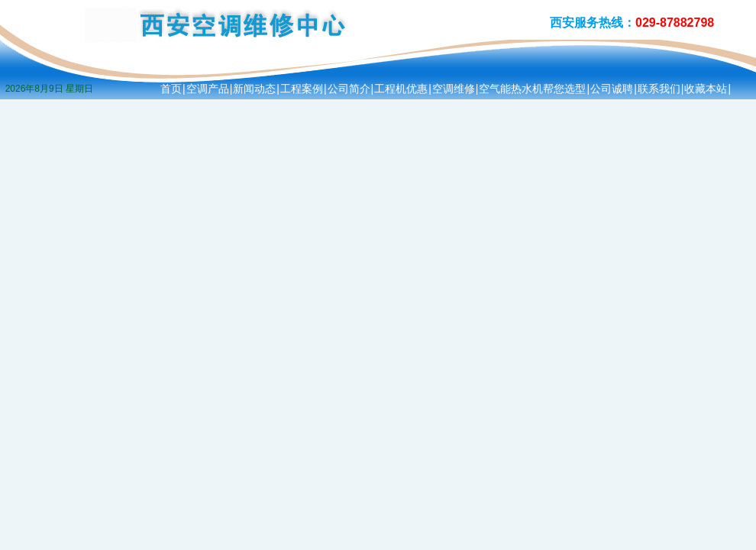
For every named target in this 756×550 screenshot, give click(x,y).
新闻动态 (254, 89)
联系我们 (659, 89)
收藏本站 (706, 89)
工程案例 (302, 89)
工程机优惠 (401, 89)
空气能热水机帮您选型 (532, 89)
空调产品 (208, 89)
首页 (171, 89)
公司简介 (349, 89)
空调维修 (454, 89)
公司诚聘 (612, 89)
